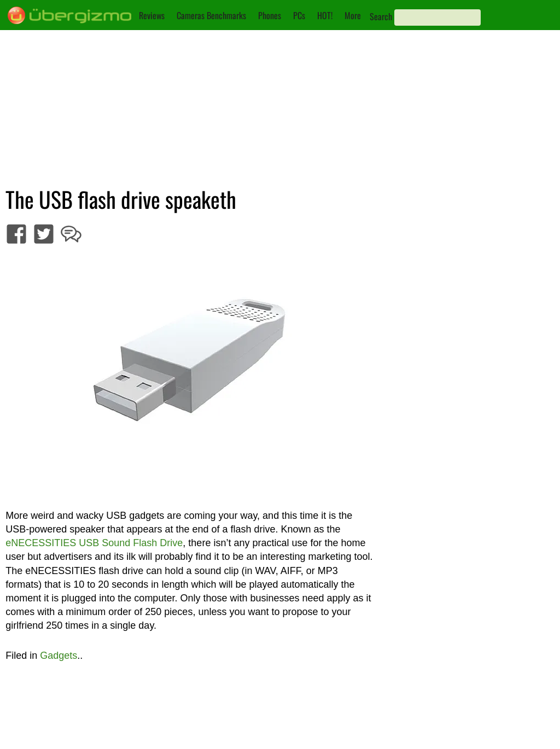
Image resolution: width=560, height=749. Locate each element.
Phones (270, 15)
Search (381, 16)
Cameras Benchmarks (211, 15)
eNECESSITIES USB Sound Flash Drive (94, 543)
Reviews (152, 15)
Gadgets (59, 656)
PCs (299, 15)
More (353, 15)
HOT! (325, 15)
